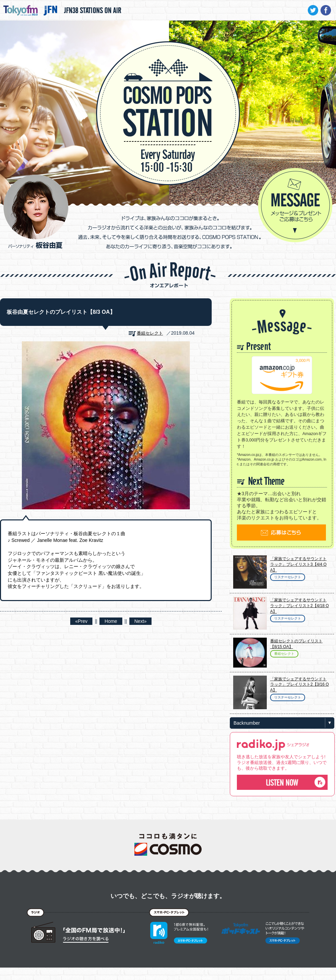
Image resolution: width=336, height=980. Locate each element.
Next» (141, 621)
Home (111, 621)
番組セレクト (150, 333)
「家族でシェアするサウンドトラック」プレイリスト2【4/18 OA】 (300, 606)
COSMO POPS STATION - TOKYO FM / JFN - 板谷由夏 (168, 93)
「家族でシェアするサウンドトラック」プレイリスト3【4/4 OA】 (298, 564)
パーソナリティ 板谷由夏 (36, 212)
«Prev (81, 621)
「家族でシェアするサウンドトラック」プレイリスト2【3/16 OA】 (300, 685)
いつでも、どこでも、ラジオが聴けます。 (168, 896)
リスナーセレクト (288, 577)
